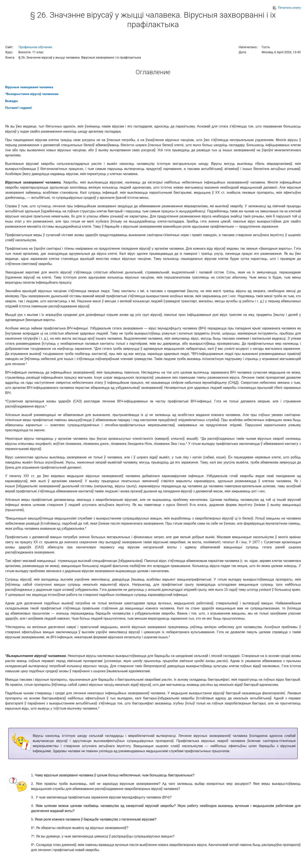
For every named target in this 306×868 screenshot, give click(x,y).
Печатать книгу (287, 8)
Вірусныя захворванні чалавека (29, 87)
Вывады (11, 101)
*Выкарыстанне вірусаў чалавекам (32, 94)
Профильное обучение (35, 47)
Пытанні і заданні (18, 108)
